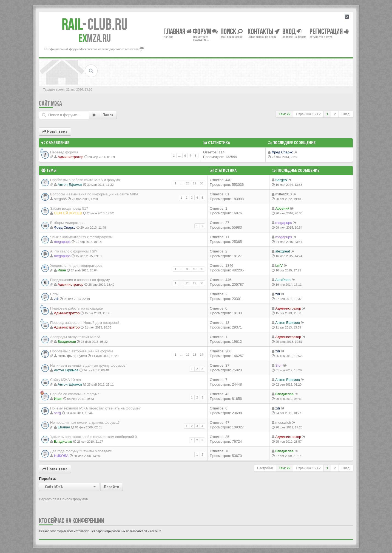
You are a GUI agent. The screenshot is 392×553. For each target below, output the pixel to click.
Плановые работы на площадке (76, 308)
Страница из (308, 114)
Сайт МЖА (50, 103)
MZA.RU (95, 38)
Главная (177, 31)
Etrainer (64, 427)
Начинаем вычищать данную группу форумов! (88, 365)
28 (188, 183)
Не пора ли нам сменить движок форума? (85, 423)
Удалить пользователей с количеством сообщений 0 (93, 437)
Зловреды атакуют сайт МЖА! (75, 337)
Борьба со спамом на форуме (75, 394)
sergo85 (60, 199)
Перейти (112, 487)
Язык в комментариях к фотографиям (81, 237)
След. (346, 114)
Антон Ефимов (70, 185)
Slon (279, 365)
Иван (62, 270)
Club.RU (95, 24)
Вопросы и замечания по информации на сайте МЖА (94, 194)
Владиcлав (67, 342)
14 (201, 355)
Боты (54, 294)
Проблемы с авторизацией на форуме (82, 351)
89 (195, 269)
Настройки (265, 468)
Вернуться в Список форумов (63, 499)
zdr (56, 299)
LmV (279, 266)
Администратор (70, 157)
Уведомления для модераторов (76, 266)
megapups (284, 223)
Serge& (281, 180)
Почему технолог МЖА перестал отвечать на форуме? (95, 408)
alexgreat (282, 251)
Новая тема (55, 131)
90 (201, 269)
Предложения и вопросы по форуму (80, 280)
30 (201, 183)
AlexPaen (283, 280)
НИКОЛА (61, 456)
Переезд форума (64, 152)
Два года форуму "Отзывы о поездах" (81, 451)
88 (188, 269)
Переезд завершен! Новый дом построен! (85, 323)
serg (57, 413)
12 (188, 355)
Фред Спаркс (282, 152)
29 (195, 183)
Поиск (108, 115)
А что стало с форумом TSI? (74, 251)
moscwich (283, 423)
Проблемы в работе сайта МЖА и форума (85, 180)
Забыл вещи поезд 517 (69, 208)
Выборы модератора (67, 223)
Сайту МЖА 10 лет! (66, 380)
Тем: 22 (285, 114)
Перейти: (48, 479)
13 (195, 355)
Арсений (282, 208)
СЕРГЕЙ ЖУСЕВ (68, 213)
